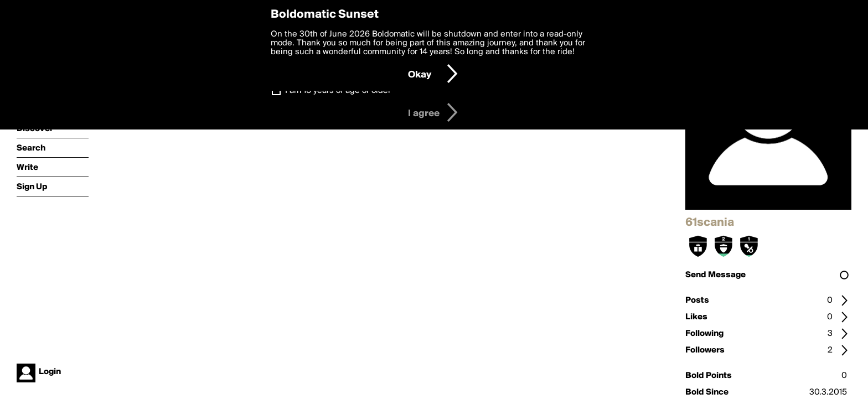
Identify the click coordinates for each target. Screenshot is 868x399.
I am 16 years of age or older (338, 91)
